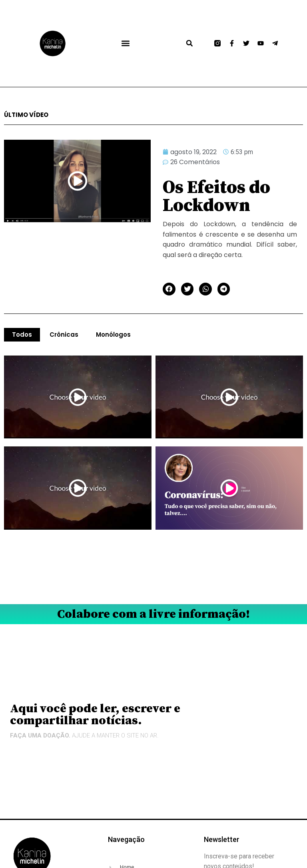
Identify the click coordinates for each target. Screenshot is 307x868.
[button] (125, 43)
